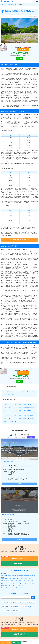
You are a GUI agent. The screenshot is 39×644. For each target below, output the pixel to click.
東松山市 (20, 407)
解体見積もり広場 (7, 2)
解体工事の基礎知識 (6, 602)
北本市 (20, 416)
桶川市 (10, 416)
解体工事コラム (16, 611)
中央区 (23, 392)
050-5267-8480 (19, 53)
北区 (9, 392)
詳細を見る (19, 484)
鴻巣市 (10, 410)
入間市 (14, 413)
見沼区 (18, 392)
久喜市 (15, 416)
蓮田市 (10, 418)
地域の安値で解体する (6, 642)
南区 (5, 394)
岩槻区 (13, 394)
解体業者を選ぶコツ (15, 606)
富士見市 (30, 416)
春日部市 (26, 407)
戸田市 (9, 413)
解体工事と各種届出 (29, 602)
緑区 (9, 394)
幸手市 (20, 418)
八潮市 (25, 416)
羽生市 (5, 410)
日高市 (31, 418)
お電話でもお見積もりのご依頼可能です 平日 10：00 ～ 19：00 (20, 564)
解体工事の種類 (5, 606)
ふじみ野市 (11, 421)
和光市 (29, 413)
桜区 (27, 392)
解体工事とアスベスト (18, 602)
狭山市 (31, 407)
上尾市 (20, 410)
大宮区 (13, 392)
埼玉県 (16, 4)
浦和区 (32, 392)
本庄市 (15, 407)
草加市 (25, 410)
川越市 (5, 405)
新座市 (5, 416)
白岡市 (17, 421)
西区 (5, 392)
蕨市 (5, 413)
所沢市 (30, 405)
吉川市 (5, 421)
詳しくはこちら (23, 50)
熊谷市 (10, 405)
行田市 (20, 405)
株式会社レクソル (3, 4)
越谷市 (30, 410)
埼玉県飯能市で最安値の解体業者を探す (19, 240)
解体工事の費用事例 (6, 611)
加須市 (10, 407)
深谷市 (15, 410)
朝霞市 (19, 413)
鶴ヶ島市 (25, 418)
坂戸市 (15, 418)
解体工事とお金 (26, 606)
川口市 (15, 405)
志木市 (24, 413)
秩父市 (25, 405)
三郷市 (5, 418)
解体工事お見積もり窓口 (19, 558)
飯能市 (5, 407)
